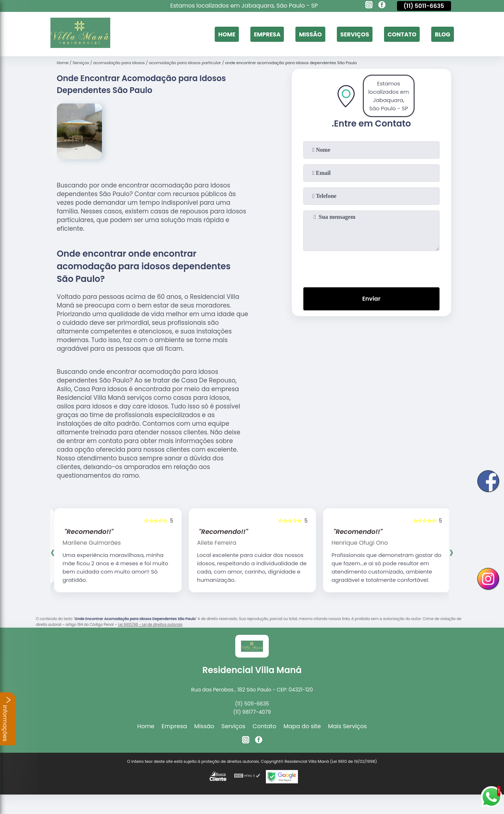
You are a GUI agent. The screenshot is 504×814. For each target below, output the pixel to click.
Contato (402, 34)
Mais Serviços (348, 726)
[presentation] (371, 267)
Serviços (355, 34)
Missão (310, 34)
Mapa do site (302, 726)
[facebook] (382, 6)
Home (227, 34)
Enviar (371, 299)
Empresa (267, 34)
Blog (443, 34)
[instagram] (369, 6)
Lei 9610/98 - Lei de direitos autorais (150, 625)
